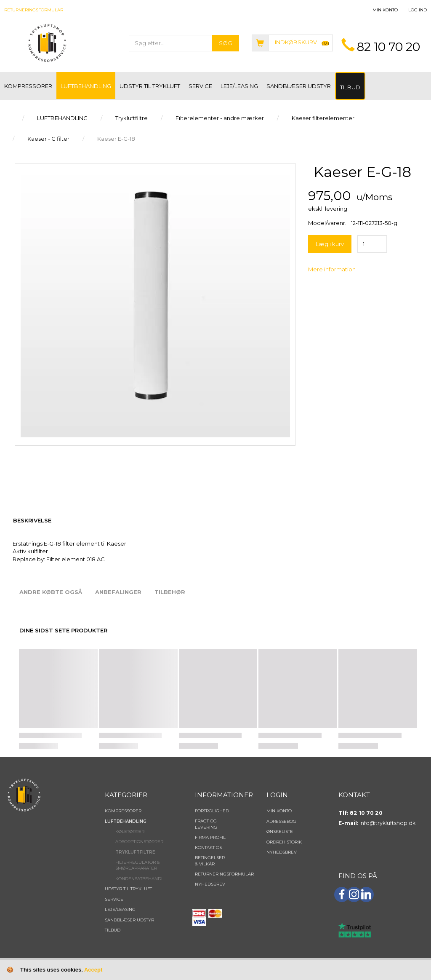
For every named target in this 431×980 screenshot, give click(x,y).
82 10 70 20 (388, 47)
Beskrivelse (32, 520)
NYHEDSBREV (210, 884)
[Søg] (226, 43)
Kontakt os (208, 847)
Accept (93, 970)
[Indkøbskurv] (292, 42)
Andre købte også (51, 592)
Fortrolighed (212, 811)
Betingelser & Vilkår (210, 861)
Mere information (332, 269)
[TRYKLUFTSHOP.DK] (47, 42)
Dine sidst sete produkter (63, 630)
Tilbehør (170, 592)
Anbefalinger (118, 592)
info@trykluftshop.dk (387, 823)
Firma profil (210, 837)
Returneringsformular (34, 10)
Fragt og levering (206, 824)
